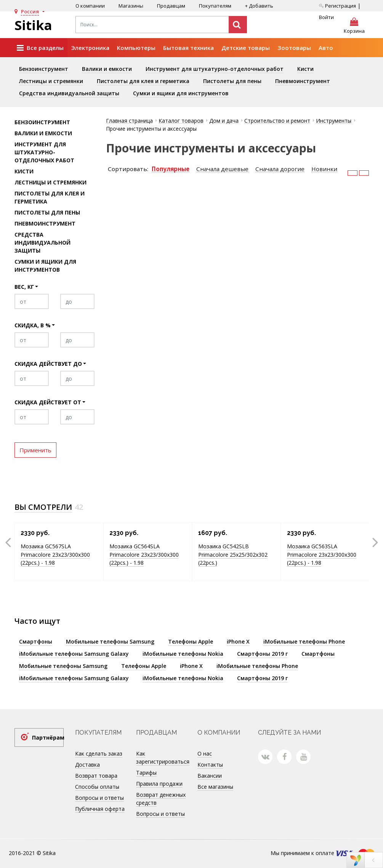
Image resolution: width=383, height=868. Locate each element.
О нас (205, 753)
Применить (35, 450)
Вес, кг (24, 287)
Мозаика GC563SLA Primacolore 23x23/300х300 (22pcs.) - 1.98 (322, 554)
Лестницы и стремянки (51, 81)
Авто (326, 48)
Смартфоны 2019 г (262, 654)
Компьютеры (136, 48)
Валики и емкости (107, 69)
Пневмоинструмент (303, 81)
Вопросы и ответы (99, 798)
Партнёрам (48, 737)
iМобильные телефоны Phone (304, 641)
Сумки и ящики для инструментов (181, 93)
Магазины (131, 6)
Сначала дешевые (222, 169)
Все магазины (215, 787)
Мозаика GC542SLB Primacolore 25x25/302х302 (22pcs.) (233, 554)
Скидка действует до (48, 364)
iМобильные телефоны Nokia (183, 654)
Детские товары (246, 48)
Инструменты (334, 121)
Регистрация (337, 6)
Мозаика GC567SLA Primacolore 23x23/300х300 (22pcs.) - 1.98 (55, 554)
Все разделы (40, 48)
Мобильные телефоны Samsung (110, 641)
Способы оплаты (97, 787)
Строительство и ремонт (277, 121)
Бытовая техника (188, 48)
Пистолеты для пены (232, 81)
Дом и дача (224, 121)
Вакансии (210, 776)
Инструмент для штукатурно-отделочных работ (215, 69)
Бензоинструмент (44, 69)
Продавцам (171, 6)
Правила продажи (159, 784)
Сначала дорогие (280, 169)
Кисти (305, 69)
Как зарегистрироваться (163, 757)
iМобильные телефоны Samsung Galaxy (74, 654)
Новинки (324, 169)
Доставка (87, 765)
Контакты (210, 765)
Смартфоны (36, 641)
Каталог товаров (181, 121)
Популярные (171, 169)
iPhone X (238, 641)
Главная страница (129, 121)
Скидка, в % (33, 325)
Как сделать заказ (99, 753)
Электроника (90, 48)
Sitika (33, 25)
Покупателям (215, 6)
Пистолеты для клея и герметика (143, 81)
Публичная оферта (100, 809)
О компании (90, 6)
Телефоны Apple (191, 641)
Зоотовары (294, 48)
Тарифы (146, 773)
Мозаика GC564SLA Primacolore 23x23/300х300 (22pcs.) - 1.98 (144, 554)
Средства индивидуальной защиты (69, 93)
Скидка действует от (48, 402)
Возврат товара (96, 776)
